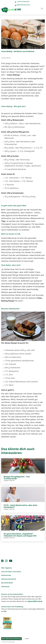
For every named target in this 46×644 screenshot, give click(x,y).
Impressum (5, 587)
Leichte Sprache (23, 2)
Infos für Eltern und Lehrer (11, 572)
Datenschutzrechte (9, 579)
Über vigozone (6, 568)
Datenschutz (6, 575)
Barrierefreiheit (7, 583)
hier (5, 611)
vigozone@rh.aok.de (35, 601)
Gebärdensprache (23, 5)
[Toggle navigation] (42, 9)
